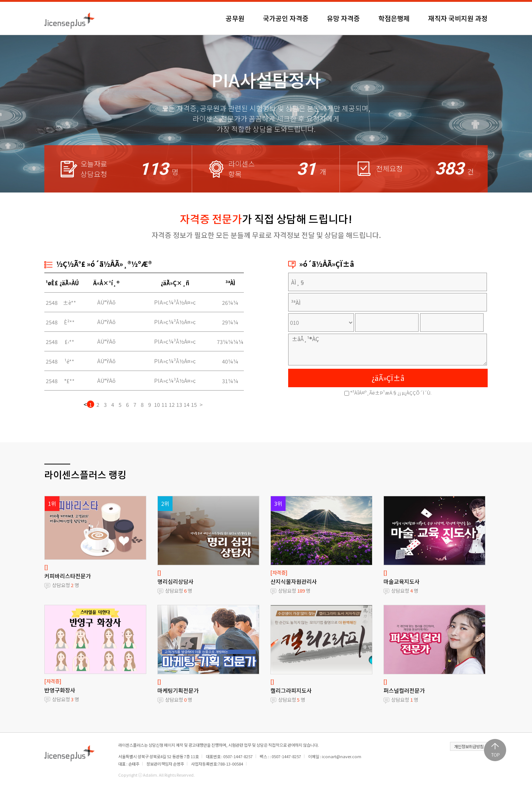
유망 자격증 (343, 18)
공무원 (235, 18)
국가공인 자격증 (286, 18)
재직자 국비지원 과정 (458, 18)
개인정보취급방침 (469, 746)
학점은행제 (394, 18)
